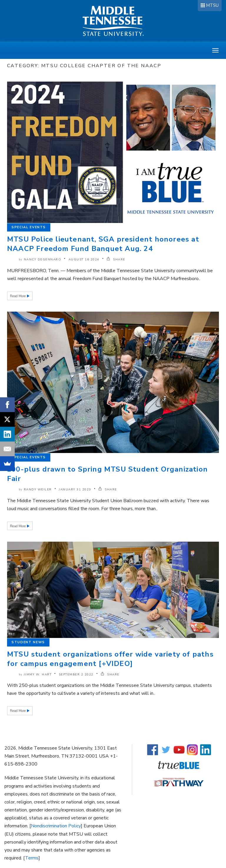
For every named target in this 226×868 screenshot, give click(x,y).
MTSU (212, 5)
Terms (32, 858)
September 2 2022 (76, 674)
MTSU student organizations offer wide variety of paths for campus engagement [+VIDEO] (110, 659)
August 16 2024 (84, 259)
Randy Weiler (38, 490)
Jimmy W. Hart (38, 674)
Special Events (29, 227)
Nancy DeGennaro (43, 259)
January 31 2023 (75, 490)
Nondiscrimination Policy (56, 826)
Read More (18, 296)
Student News (28, 642)
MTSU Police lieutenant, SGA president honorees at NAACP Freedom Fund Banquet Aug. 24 (103, 244)
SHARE (116, 259)
